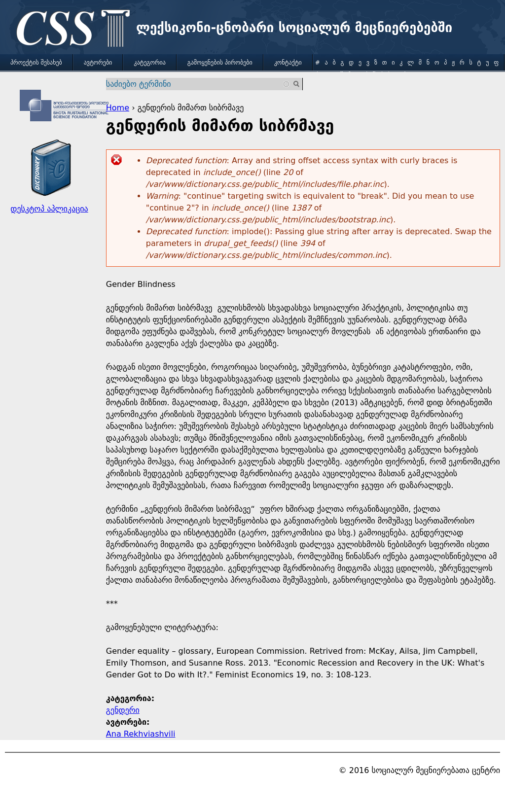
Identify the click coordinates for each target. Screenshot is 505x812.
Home (118, 108)
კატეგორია (149, 63)
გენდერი (123, 710)
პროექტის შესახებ (36, 63)
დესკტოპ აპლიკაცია (49, 209)
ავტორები (98, 63)
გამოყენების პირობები (220, 63)
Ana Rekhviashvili (141, 734)
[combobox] (198, 84)
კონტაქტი (288, 63)
